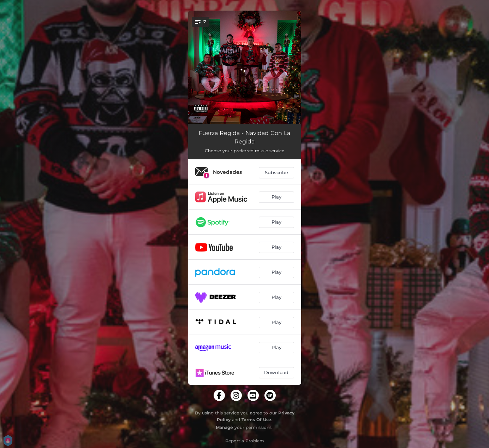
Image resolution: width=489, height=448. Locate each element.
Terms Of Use (256, 420)
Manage (224, 427)
